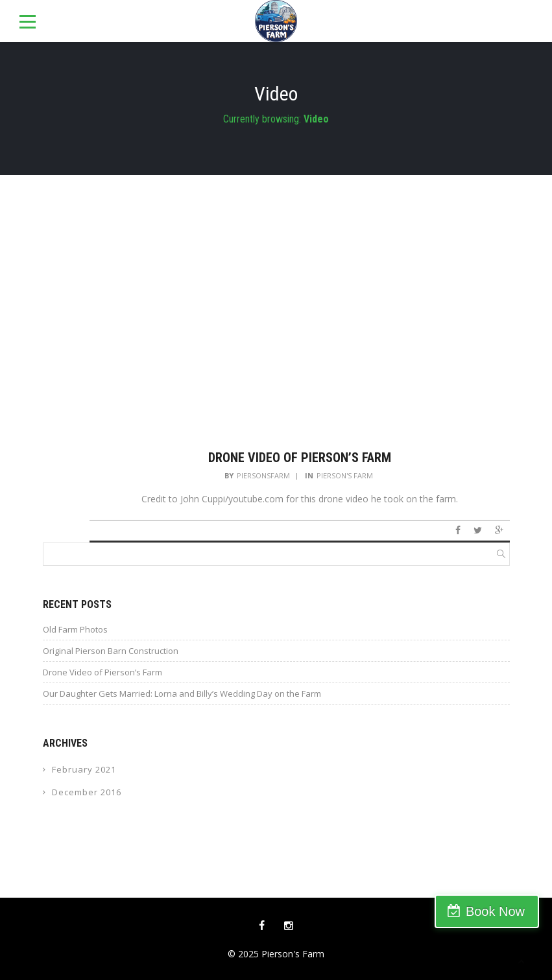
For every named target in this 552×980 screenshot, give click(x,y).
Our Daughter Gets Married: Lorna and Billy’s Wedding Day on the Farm (182, 694)
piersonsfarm (263, 475)
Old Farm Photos (75, 629)
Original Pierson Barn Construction (111, 651)
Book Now (495, 911)
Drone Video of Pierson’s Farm (300, 458)
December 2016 (87, 792)
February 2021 (84, 769)
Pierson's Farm (345, 475)
